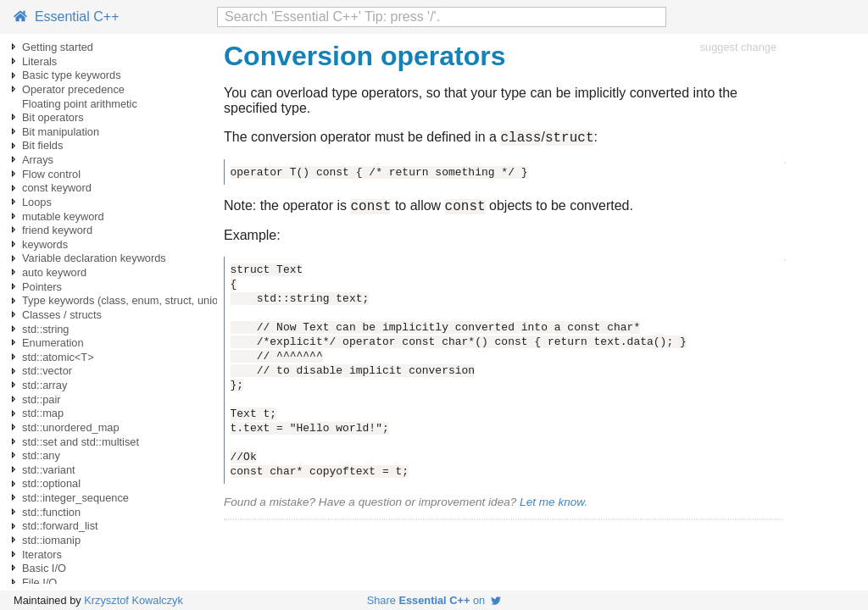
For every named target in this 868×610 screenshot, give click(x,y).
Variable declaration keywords (94, 258)
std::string (45, 329)
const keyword (57, 188)
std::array (45, 385)
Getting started (58, 47)
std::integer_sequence (75, 498)
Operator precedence (73, 89)
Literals (39, 61)
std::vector (47, 371)
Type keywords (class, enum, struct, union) (125, 300)
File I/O (39, 582)
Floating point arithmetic (80, 104)
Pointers (42, 287)
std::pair (42, 399)
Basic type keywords (72, 75)
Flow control (51, 174)
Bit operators (53, 117)
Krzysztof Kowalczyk (134, 600)
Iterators (42, 555)
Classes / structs (62, 315)
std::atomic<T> (58, 357)
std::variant (49, 470)
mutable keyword (63, 216)
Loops (37, 202)
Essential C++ (67, 17)
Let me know (552, 507)
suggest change (738, 47)
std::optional (51, 483)
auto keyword (54, 272)
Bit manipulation (61, 132)
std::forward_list (60, 526)
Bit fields (42, 145)
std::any (41, 455)
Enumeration (53, 343)
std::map (43, 413)
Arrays (38, 160)
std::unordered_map (71, 427)
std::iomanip (51, 540)
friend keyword (57, 230)
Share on (434, 600)
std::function (51, 512)
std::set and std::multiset (81, 442)
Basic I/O (44, 568)
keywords (45, 244)
